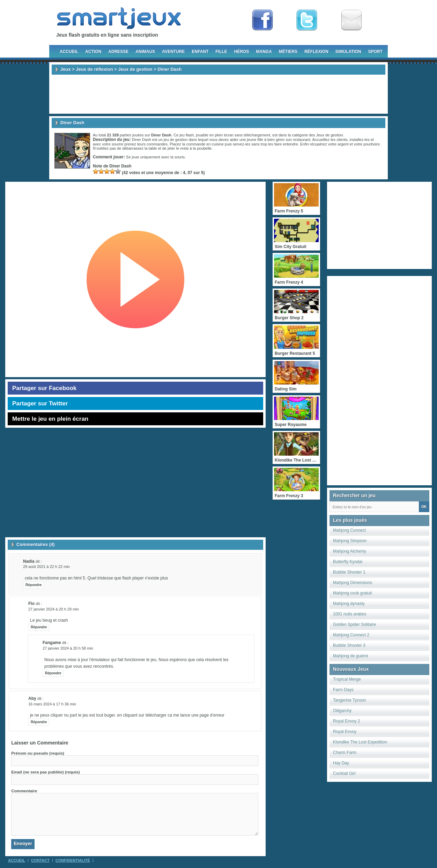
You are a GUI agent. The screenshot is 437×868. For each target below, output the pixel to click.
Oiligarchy (342, 711)
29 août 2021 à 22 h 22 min (46, 567)
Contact (40, 860)
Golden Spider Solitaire (354, 624)
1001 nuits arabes (350, 614)
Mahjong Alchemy (350, 551)
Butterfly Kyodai (348, 562)
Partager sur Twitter (40, 403)
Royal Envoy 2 (346, 721)
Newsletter (351, 20)
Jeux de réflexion (94, 69)
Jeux (66, 69)
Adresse (118, 52)
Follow (307, 20)
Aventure (173, 52)
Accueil (69, 52)
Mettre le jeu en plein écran (50, 419)
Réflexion (316, 52)
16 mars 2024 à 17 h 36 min (52, 704)
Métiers (288, 52)
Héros (242, 52)
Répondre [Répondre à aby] (39, 722)
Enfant (200, 52)
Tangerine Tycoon (350, 700)
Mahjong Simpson (350, 541)
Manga (264, 52)
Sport (375, 52)
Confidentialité (73, 860)
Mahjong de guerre (351, 656)
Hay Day (341, 763)
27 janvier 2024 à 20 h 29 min (54, 609)
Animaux (145, 52)
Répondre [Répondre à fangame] (53, 673)
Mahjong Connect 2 (351, 635)
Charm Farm (345, 753)
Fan (262, 20)
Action (93, 52)
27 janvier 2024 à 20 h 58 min (68, 648)
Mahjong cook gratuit (352, 593)
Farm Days (343, 690)
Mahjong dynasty (349, 604)
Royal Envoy (345, 732)
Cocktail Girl (344, 773)
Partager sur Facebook (44, 388)
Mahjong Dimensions (353, 583)
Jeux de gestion (135, 69)
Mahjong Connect (349, 530)
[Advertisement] (218, 94)
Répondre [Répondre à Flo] (39, 627)
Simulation (348, 52)
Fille (221, 52)
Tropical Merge (347, 679)
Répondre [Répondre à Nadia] (34, 585)
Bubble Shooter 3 (349, 645)
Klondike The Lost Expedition (360, 742)
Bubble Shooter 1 (349, 572)
